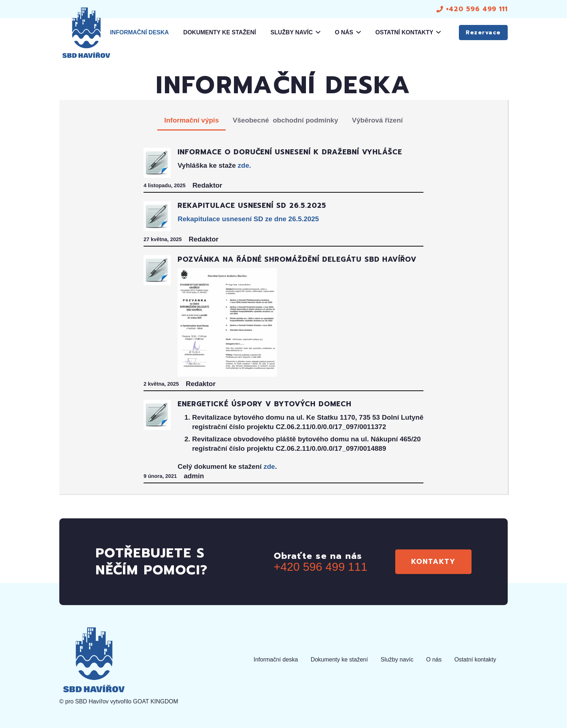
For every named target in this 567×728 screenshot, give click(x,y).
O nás (434, 660)
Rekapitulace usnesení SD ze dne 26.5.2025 (248, 219)
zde (269, 466)
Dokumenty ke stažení (339, 660)
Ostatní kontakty (475, 660)
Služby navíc (397, 660)
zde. (244, 165)
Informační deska (276, 660)
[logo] (86, 33)
